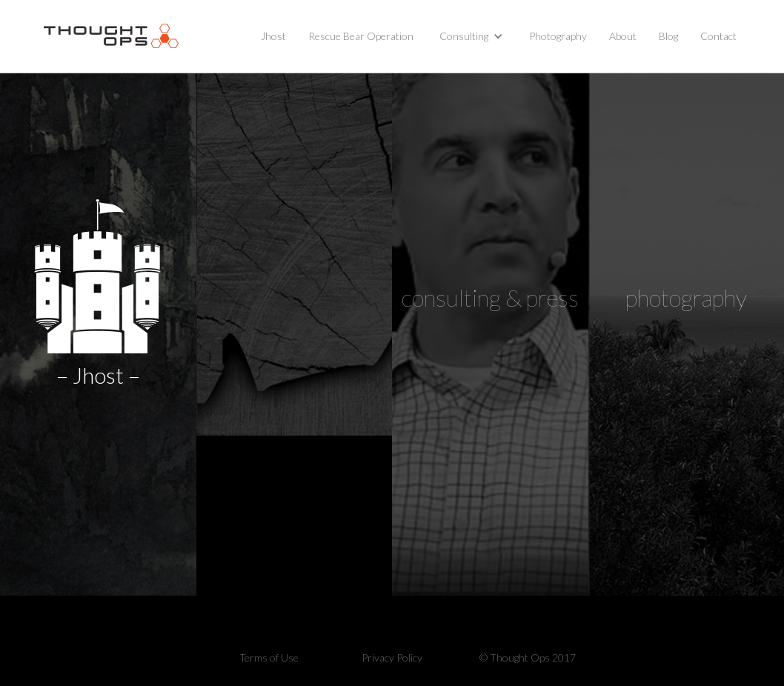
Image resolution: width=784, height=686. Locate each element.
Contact (718, 36)
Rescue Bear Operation (361, 36)
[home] (111, 36)
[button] (471, 36)
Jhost (273, 36)
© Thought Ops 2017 (528, 657)
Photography (558, 36)
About (623, 36)
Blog (668, 36)
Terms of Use (269, 657)
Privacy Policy (392, 657)
